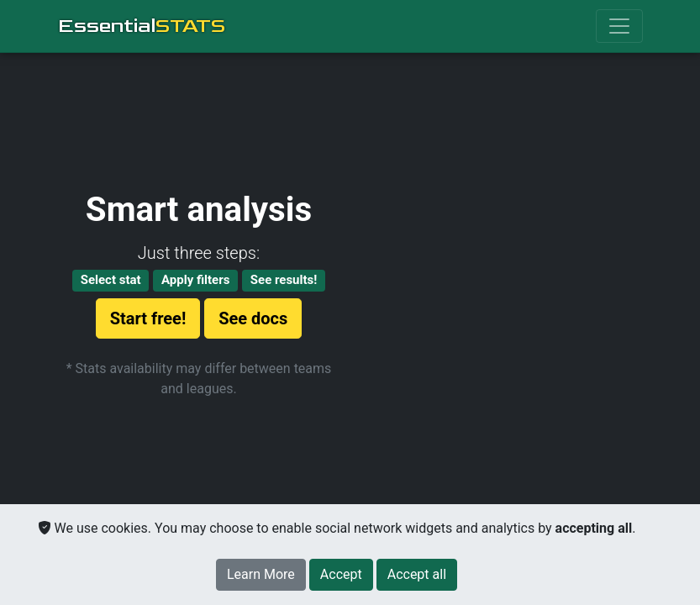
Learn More (261, 574)
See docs (253, 318)
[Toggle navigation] (619, 26)
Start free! (148, 318)
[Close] (341, 575)
